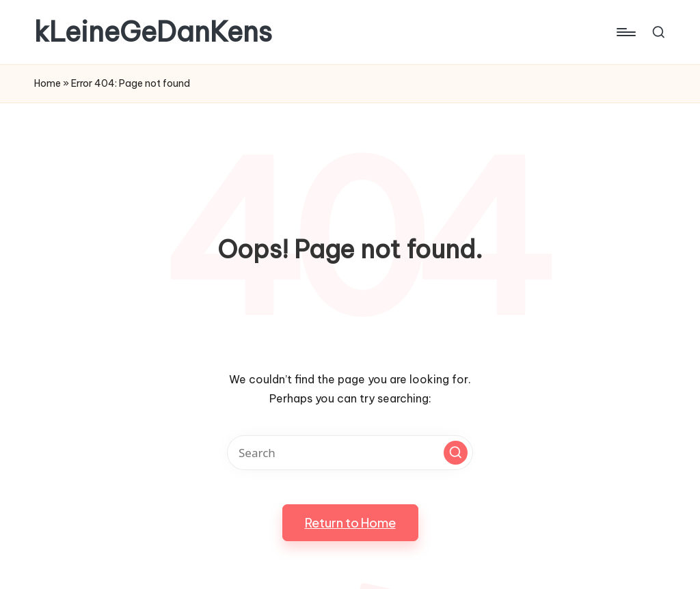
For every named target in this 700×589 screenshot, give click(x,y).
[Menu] (625, 32)
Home (48, 83)
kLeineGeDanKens (153, 32)
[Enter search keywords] (350, 453)
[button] (456, 453)
